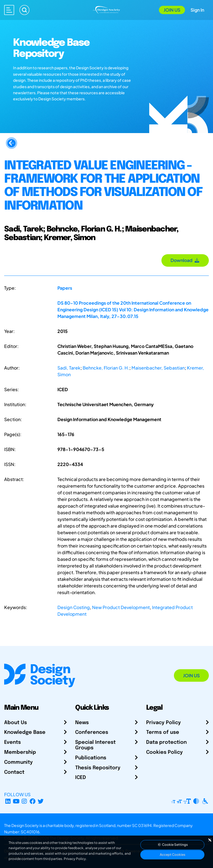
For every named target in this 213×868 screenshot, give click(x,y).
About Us (16, 723)
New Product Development (121, 607)
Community (18, 762)
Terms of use (163, 732)
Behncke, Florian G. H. (106, 368)
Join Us (172, 10)
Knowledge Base (25, 732)
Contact (14, 772)
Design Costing (74, 607)
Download (185, 260)
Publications (91, 758)
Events (12, 742)
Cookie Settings (173, 845)
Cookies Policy (164, 752)
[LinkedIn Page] (8, 801)
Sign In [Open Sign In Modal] (197, 10)
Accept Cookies (173, 855)
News (82, 723)
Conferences (92, 732)
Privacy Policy (163, 723)
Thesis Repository (98, 768)
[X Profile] (41, 801)
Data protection (166, 742)
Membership (20, 752)
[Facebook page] (33, 801)
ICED (81, 778)
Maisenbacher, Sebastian (158, 368)
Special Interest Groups (95, 745)
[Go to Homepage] (106, 9)
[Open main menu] (9, 10)
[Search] (24, 10)
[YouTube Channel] (16, 801)
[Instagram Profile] (24, 801)
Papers (65, 288)
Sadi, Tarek (69, 368)
